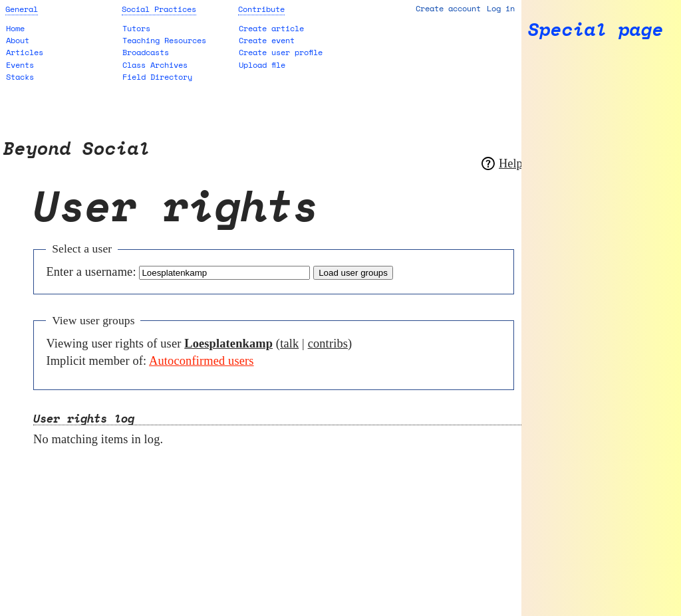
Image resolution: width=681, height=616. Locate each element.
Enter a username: (91, 272)
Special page (596, 30)
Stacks (20, 77)
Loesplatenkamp (228, 344)
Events (20, 65)
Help (511, 163)
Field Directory (157, 77)
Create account (448, 8)
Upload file (262, 65)
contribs (328, 344)
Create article (271, 28)
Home (15, 28)
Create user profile (281, 52)
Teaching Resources (164, 40)
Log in (501, 8)
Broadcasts (146, 52)
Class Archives (155, 65)
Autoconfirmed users (202, 361)
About (18, 40)
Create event (267, 40)
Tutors (136, 28)
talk (289, 344)
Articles (25, 52)
